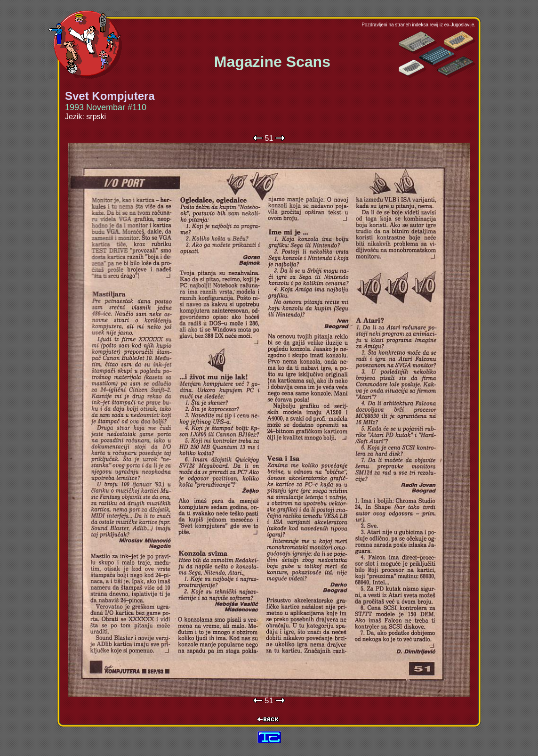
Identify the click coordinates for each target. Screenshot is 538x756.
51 (269, 138)
